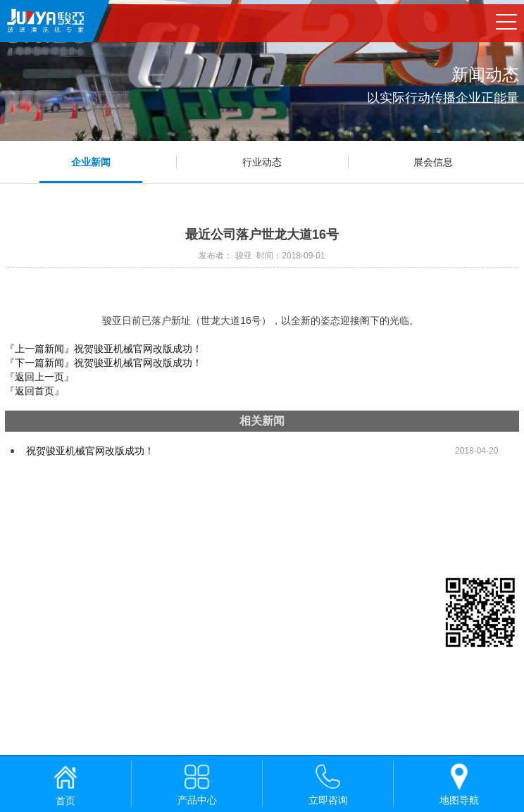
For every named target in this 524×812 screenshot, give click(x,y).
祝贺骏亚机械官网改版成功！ (90, 451)
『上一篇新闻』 (104, 349)
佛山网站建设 (84, 740)
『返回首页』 (35, 391)
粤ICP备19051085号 (53, 723)
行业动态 (262, 162)
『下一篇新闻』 (104, 363)
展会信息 (433, 162)
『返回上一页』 (39, 377)
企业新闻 (91, 162)
